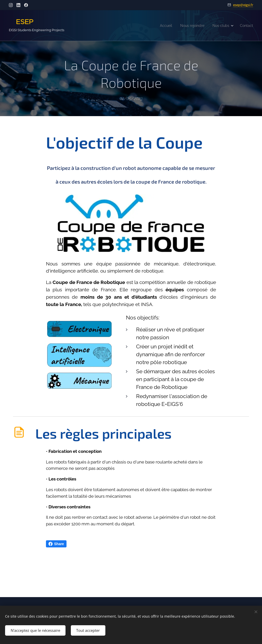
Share (56, 544)
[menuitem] (160, 26)
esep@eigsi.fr (243, 5)
